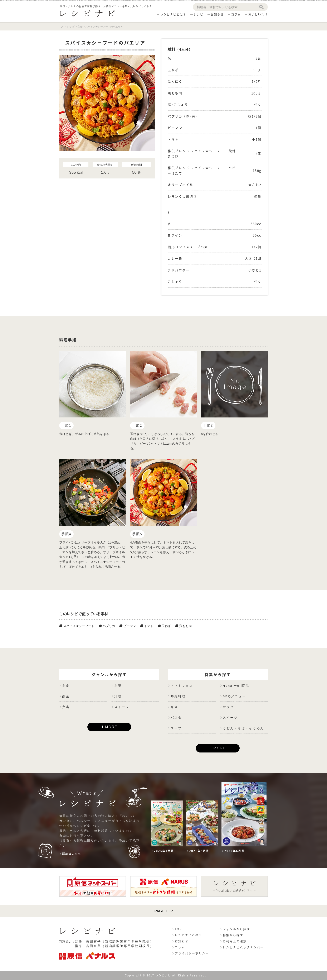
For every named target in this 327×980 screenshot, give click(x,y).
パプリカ (107, 626)
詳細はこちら (72, 854)
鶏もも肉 (183, 626)
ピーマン (128, 626)
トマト (147, 626)
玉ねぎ (164, 626)
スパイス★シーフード (77, 626)
